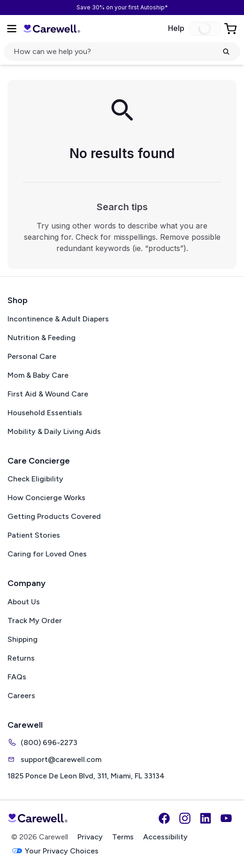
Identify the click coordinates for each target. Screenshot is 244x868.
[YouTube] (226, 818)
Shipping (23, 639)
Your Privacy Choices (55, 851)
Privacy (90, 837)
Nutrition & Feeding (42, 338)
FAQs (17, 677)
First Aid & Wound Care (48, 394)
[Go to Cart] (231, 29)
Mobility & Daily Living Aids (54, 431)
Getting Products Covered (54, 516)
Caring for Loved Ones (47, 554)
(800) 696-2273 (42, 742)
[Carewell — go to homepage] (52, 29)
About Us (24, 602)
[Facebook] (164, 818)
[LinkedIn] (206, 818)
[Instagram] (185, 818)
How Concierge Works (46, 498)
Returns (21, 658)
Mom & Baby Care (38, 375)
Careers (21, 696)
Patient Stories (34, 535)
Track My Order (35, 621)
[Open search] (122, 52)
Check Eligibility (35, 479)
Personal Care (32, 356)
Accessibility (165, 837)
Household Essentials (45, 413)
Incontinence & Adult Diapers (58, 319)
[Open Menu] (12, 29)
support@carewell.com (54, 759)
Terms (123, 837)
